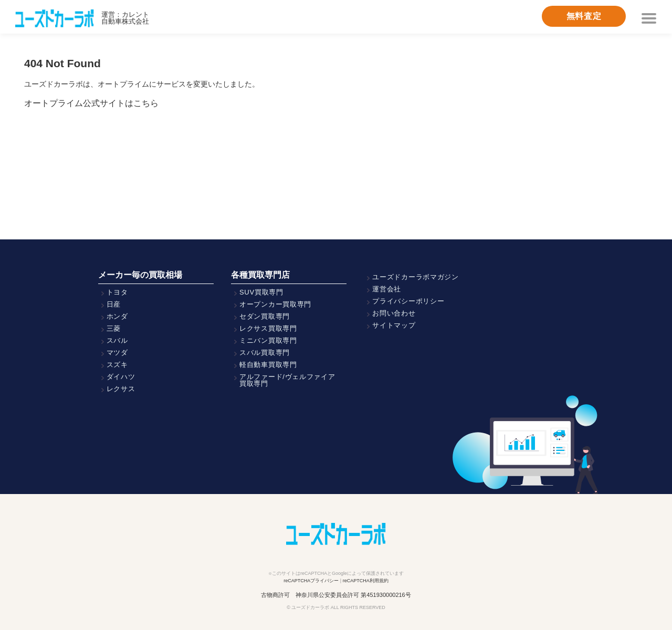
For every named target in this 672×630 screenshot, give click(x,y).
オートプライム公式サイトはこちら (91, 103)
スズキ (117, 365)
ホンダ (117, 316)
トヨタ (117, 292)
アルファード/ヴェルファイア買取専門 (287, 380)
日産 (114, 304)
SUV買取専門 (261, 292)
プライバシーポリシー (408, 301)
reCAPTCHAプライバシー (311, 581)
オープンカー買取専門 (275, 304)
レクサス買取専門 (268, 328)
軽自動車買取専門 (268, 365)
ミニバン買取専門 (268, 340)
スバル (117, 340)
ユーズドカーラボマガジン (416, 277)
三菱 (114, 328)
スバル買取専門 (265, 353)
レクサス (121, 389)
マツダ (117, 353)
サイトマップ (394, 325)
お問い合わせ (394, 313)
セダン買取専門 (265, 316)
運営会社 (387, 289)
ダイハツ (121, 377)
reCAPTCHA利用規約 (366, 581)
